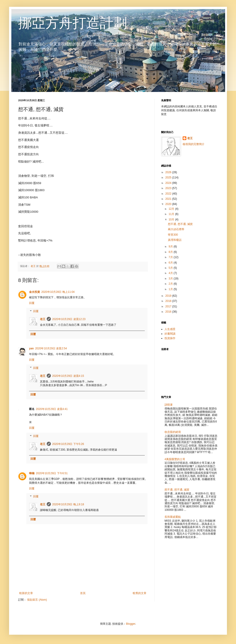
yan (31, 348)
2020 (169, 204)
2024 (169, 183)
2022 (169, 194)
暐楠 (32, 473)
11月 (172, 214)
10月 (172, 220)
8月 (171, 252)
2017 (169, 306)
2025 (169, 178)
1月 (171, 289)
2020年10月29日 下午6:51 (52, 473)
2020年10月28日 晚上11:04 (58, 292)
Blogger (131, 624)
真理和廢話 (175, 240)
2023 (169, 188)
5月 (171, 268)
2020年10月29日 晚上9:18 (68, 504)
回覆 (32, 303)
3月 (171, 279)
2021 (169, 199)
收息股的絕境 (173, 432)
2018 (169, 301)
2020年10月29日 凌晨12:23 (69, 319)
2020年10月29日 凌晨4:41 (52, 409)
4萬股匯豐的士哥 (175, 459)
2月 (171, 284)
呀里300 (173, 235)
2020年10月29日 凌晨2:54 (51, 348)
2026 (169, 172)
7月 (171, 257)
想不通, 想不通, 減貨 (180, 224)
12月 (172, 209)
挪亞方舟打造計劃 (73, 23)
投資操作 (170, 338)
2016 (169, 312)
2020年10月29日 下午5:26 (68, 444)
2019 (169, 296)
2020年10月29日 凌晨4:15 (68, 376)
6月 (171, 263)
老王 (43, 319)
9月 (171, 247)
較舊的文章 (140, 593)
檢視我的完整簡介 (194, 144)
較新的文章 (26, 593)
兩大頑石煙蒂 (176, 229)
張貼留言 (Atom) (37, 600)
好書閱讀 (170, 334)
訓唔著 (169, 405)
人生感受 (170, 329)
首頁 (83, 593)
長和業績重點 (173, 517)
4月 (171, 273)
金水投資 (34, 292)
